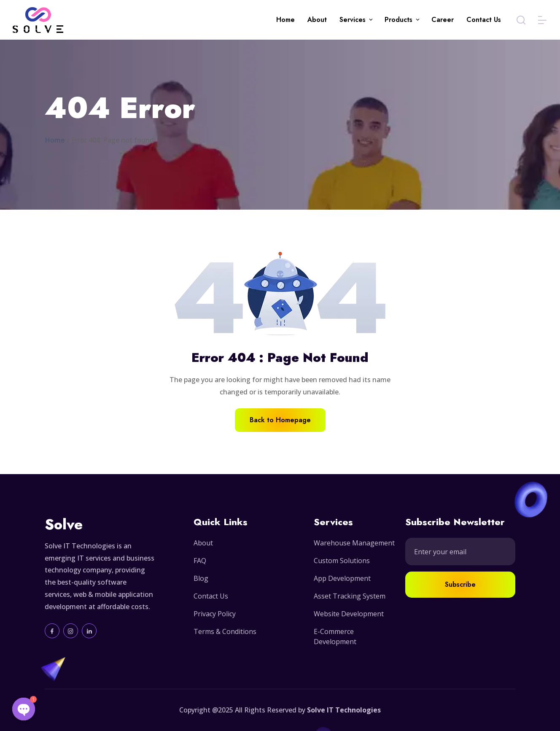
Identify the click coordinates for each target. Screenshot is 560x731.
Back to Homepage (280, 420)
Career (443, 20)
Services (353, 20)
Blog (201, 578)
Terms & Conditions (225, 631)
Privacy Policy (215, 614)
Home (285, 20)
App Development (342, 578)
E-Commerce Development (335, 637)
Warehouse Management (354, 543)
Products (398, 20)
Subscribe (460, 584)
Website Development (349, 614)
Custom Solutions (342, 561)
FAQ (200, 561)
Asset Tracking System (350, 596)
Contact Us (484, 20)
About (317, 20)
